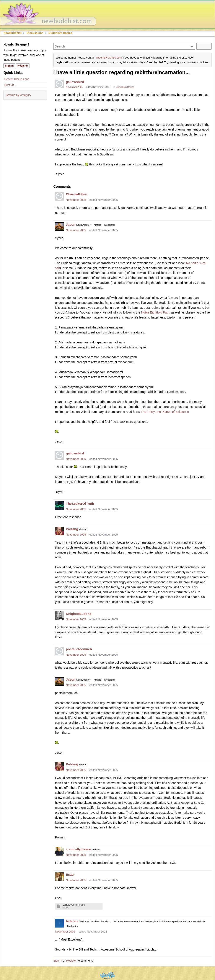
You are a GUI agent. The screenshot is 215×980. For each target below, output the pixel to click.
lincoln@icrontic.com (109, 58)
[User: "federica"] (59, 923)
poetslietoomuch (79, 649)
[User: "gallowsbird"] (59, 84)
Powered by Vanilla (107, 975)
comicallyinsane (78, 849)
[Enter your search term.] (124, 46)
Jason (71, 225)
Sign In (58, 961)
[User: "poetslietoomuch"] (59, 651)
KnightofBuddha (79, 614)
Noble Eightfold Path (155, 312)
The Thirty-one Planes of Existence (165, 412)
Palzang (72, 529)
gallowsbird (75, 82)
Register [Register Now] (23, 66)
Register (71, 961)
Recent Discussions (17, 79)
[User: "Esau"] (59, 877)
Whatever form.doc (74, 905)
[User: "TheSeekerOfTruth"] (59, 506)
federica (72, 921)
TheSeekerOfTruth (80, 504)
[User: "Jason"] (59, 227)
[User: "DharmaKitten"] (59, 196)
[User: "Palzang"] (59, 531)
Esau (70, 875)
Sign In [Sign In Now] (9, 66)
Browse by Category (19, 95)
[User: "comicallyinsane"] (59, 851)
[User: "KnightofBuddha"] (59, 616)
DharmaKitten (77, 194)
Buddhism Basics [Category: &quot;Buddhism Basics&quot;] (125, 87)
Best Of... (10, 85)
